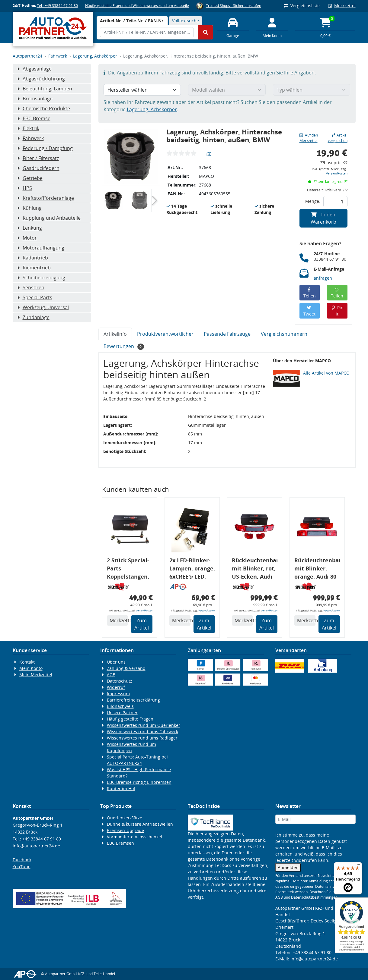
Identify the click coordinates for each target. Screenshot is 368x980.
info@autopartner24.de (36, 846)
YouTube (22, 867)
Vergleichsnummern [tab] (284, 334)
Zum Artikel (142, 624)
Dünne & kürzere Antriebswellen (140, 824)
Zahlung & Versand (126, 668)
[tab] (132, 21)
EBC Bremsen (120, 843)
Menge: (313, 201)
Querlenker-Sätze (125, 818)
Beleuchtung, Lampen (45, 89)
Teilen (310, 293)
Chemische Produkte (44, 108)
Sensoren (31, 287)
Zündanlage (33, 317)
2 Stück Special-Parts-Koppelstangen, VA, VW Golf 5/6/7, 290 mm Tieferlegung (128, 569)
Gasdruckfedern (38, 168)
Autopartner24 (27, 56)
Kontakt (27, 662)
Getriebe (30, 178)
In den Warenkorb (323, 218)
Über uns (116, 662)
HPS (25, 188)
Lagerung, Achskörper (95, 56)
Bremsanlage (35, 99)
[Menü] (358, 866)
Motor (27, 238)
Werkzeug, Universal (43, 307)
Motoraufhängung (41, 248)
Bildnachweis (120, 706)
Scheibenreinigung (41, 278)
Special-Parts (35, 297)
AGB (111, 675)
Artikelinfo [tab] (115, 334)
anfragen (323, 278)
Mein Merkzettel (36, 675)
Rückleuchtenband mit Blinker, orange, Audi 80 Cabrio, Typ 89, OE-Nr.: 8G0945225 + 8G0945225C (317, 569)
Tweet (309, 311)
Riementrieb (34, 268)
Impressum (118, 694)
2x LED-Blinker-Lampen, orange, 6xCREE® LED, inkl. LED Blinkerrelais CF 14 (192, 569)
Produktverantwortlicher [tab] (165, 334)
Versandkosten (337, 173)
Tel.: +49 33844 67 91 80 (57, 6)
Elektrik (28, 128)
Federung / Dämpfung (45, 148)
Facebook (22, 860)
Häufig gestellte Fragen (130, 719)
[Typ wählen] (312, 90)
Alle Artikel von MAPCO (326, 373)
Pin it (337, 311)
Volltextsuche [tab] (186, 21)
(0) (209, 154)
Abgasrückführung (41, 79)
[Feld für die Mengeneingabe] (335, 202)
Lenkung (30, 228)
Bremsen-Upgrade (125, 830)
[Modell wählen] (227, 90)
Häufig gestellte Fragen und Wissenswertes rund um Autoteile (137, 6)
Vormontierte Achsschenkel (134, 837)
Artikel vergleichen (338, 138)
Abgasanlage (34, 69)
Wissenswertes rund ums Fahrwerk (142, 732)
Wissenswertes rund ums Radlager (142, 738)
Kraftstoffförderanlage (46, 198)
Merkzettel (342, 6)
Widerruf (116, 687)
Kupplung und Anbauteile (49, 218)
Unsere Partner (122, 713)
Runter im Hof (121, 788)
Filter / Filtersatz (38, 158)
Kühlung (29, 208)
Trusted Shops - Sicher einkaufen (234, 6)
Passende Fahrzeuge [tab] (227, 334)
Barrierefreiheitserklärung (133, 700)
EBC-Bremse (34, 118)
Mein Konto (31, 668)
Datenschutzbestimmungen (314, 897)
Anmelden (288, 867)
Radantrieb (33, 258)
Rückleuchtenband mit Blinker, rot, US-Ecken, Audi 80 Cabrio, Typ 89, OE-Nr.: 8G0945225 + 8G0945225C (255, 569)
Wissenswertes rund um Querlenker (144, 725)
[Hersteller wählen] (142, 90)
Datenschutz (120, 681)
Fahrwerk (58, 56)
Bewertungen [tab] (124, 346)
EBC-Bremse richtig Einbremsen (139, 782)
